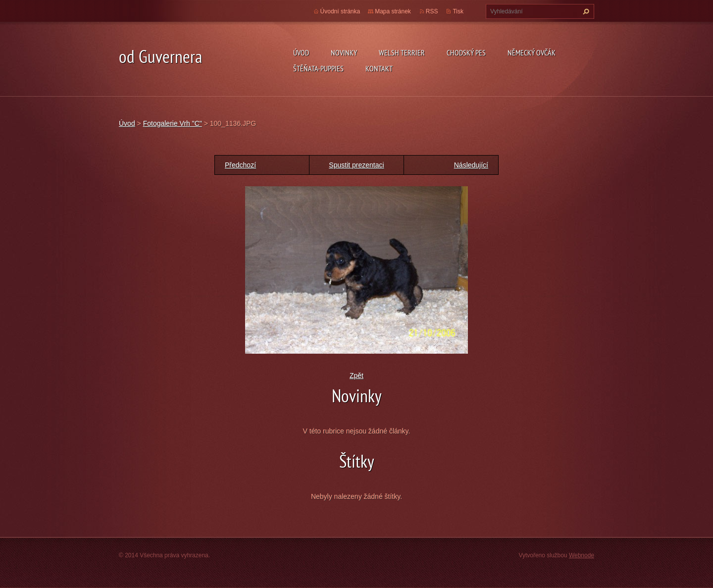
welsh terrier (402, 53)
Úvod (301, 53)
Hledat (585, 11)
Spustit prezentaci (356, 165)
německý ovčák (532, 53)
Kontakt (379, 68)
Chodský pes (466, 53)
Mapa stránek (393, 11)
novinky (344, 53)
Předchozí (240, 165)
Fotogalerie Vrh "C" (173, 123)
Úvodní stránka (340, 11)
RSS (432, 11)
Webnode (582, 555)
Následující (471, 165)
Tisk (458, 11)
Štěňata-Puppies (318, 68)
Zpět (356, 375)
